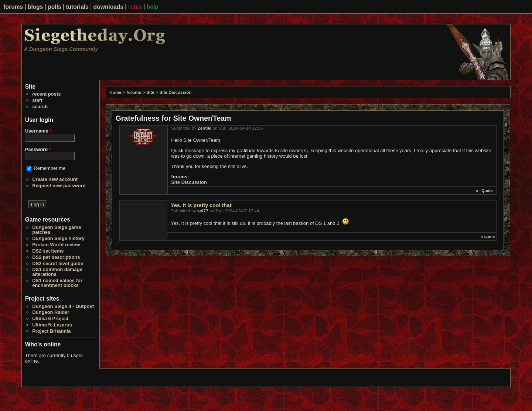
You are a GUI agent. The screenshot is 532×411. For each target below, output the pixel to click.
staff (37, 100)
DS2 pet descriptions (56, 257)
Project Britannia (51, 331)
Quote (487, 191)
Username (38, 131)
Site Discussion (176, 92)
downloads (108, 7)
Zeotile (205, 128)
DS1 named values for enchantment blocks (57, 283)
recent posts (46, 94)
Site (150, 92)
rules (135, 7)
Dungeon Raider (51, 312)
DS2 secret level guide (58, 263)
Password (38, 149)
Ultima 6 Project (50, 318)
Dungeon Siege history (58, 238)
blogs (35, 7)
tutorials (77, 7)
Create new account (55, 179)
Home (115, 92)
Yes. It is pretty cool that (201, 205)
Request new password (59, 186)
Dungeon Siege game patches (57, 230)
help (153, 7)
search (40, 107)
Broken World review (56, 245)
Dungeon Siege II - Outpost (63, 306)
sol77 (203, 211)
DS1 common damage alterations (57, 272)
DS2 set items (48, 251)
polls (54, 7)
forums (13, 7)
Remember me (50, 168)
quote (490, 237)
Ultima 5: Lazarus (52, 325)
